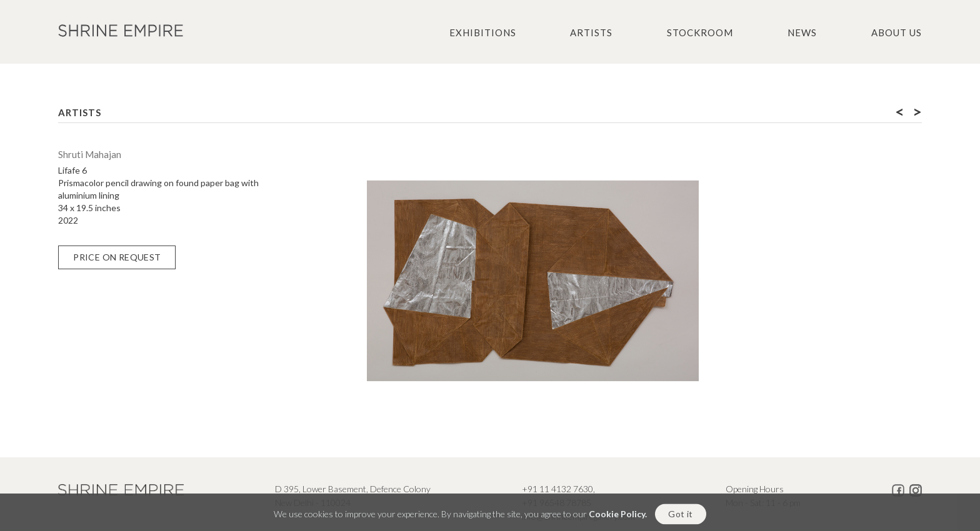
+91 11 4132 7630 (557, 489)
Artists (591, 32)
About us (897, 32)
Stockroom (700, 32)
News (802, 32)
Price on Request (117, 257)
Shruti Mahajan (90, 154)
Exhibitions (483, 32)
